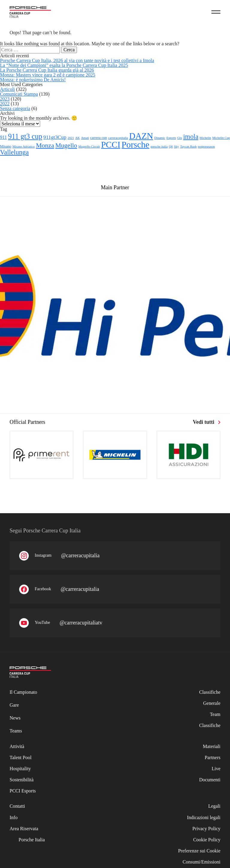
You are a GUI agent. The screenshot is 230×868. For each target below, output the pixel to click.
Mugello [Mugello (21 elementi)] (66, 145)
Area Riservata (24, 829)
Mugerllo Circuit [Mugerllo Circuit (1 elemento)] (89, 147)
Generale (212, 703)
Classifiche (210, 725)
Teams (16, 731)
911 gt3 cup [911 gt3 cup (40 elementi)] (25, 136)
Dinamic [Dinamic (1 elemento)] (160, 138)
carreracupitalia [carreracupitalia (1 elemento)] (118, 138)
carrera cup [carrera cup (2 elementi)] (99, 138)
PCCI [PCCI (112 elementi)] (111, 145)
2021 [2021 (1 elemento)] (71, 138)
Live (216, 769)
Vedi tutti (207, 422)
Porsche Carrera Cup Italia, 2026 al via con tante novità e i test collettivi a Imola (77, 60)
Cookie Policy (207, 840)
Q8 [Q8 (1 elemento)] (171, 147)
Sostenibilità (22, 780)
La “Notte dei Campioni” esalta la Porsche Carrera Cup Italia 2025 (64, 65)
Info (14, 817)
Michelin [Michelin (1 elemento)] (205, 138)
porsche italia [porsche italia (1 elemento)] (159, 147)
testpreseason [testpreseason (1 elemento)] (206, 147)
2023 (5, 99)
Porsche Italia (32, 840)
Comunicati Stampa (19, 94)
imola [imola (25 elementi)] (191, 137)
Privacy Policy (206, 829)
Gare (14, 705)
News (15, 718)
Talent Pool (21, 757)
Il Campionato (23, 692)
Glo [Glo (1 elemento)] (180, 138)
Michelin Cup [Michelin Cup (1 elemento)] (221, 138)
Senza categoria (15, 108)
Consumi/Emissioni (202, 862)
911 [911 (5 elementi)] (3, 137)
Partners (213, 757)
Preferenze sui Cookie (199, 851)
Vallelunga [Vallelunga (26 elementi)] (14, 152)
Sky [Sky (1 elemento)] (177, 147)
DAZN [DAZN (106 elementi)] (141, 136)
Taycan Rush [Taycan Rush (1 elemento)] (188, 147)
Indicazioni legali (204, 817)
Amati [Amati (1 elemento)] (85, 138)
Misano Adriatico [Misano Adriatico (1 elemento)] (24, 147)
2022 (5, 104)
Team (215, 714)
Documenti (210, 780)
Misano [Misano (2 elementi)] (6, 146)
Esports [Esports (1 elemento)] (171, 138)
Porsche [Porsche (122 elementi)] (136, 145)
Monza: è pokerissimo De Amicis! (33, 80)
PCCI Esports (23, 791)
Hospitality (20, 769)
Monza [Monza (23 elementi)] (45, 145)
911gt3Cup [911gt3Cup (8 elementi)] (55, 137)
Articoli (7, 89)
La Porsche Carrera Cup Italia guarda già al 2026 (47, 70)
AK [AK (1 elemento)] (77, 138)
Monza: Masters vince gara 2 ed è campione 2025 (48, 75)
